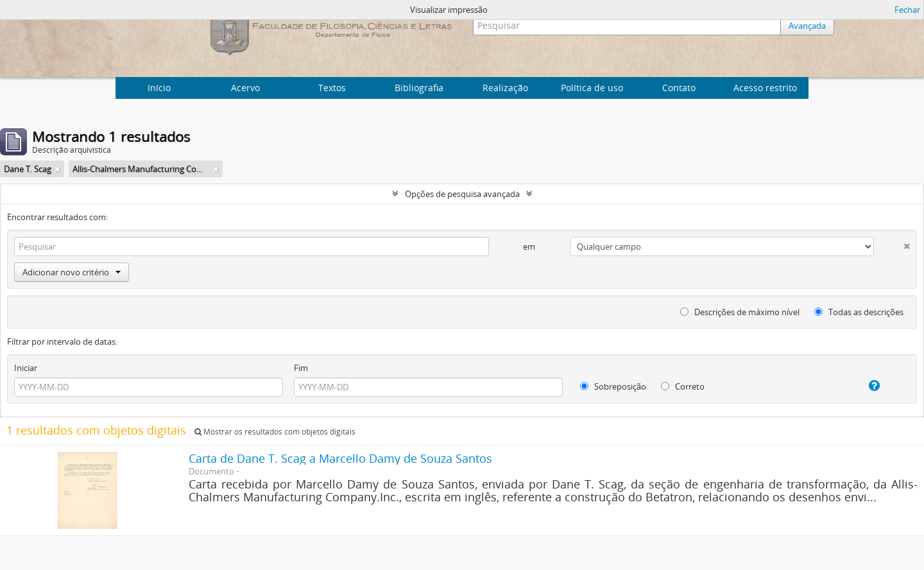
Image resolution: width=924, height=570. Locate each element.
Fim (301, 368)
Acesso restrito (765, 88)
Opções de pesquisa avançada (462, 194)
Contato (679, 88)
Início (159, 88)
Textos (332, 88)
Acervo (245, 88)
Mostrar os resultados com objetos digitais (275, 432)
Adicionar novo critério (72, 272)
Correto (683, 386)
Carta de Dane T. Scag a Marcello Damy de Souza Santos (340, 458)
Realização (505, 88)
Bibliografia (419, 88)
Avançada (807, 26)
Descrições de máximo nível (740, 312)
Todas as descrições (859, 312)
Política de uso (592, 88)
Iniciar (26, 368)
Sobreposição (613, 386)
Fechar (907, 10)
